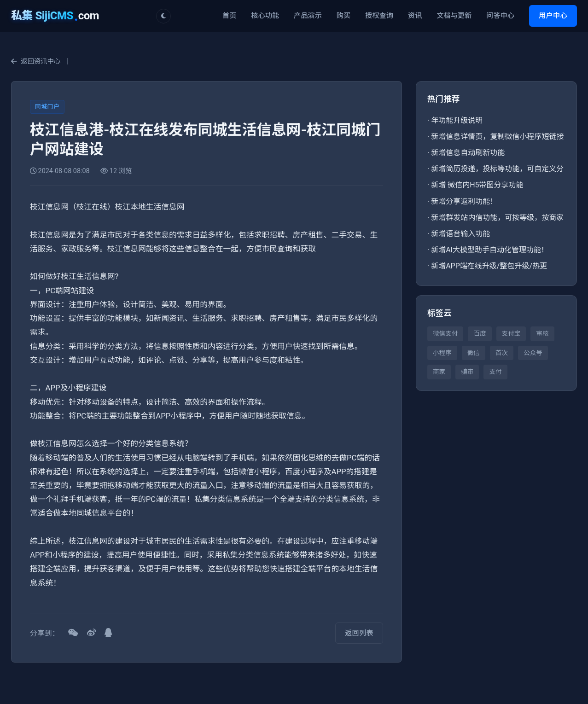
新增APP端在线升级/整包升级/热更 (489, 266)
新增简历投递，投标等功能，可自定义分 (497, 169)
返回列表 (359, 633)
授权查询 (379, 16)
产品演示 (308, 16)
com (55, 16)
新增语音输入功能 (460, 234)
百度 (480, 333)
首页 (229, 16)
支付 (495, 372)
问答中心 (500, 16)
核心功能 (265, 16)
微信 (474, 353)
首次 (502, 353)
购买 (343, 16)
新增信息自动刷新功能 (468, 153)
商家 (439, 372)
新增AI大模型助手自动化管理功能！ (490, 250)
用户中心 (553, 16)
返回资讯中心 (36, 61)
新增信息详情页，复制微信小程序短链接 (497, 137)
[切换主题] (163, 16)
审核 (542, 333)
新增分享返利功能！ (464, 201)
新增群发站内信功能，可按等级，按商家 (497, 218)
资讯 (415, 16)
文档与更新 (454, 16)
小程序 (442, 353)
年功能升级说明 (457, 120)
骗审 (467, 372)
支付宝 (511, 333)
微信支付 (445, 333)
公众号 (533, 353)
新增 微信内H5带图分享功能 (477, 185)
